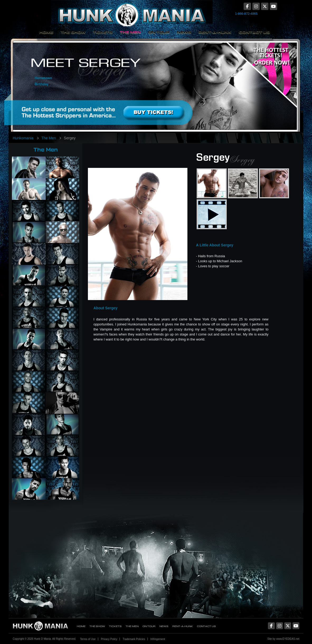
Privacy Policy (109, 639)
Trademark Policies (134, 639)
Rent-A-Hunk (215, 32)
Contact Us (254, 32)
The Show (73, 32)
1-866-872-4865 (246, 14)
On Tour (159, 32)
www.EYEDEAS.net (288, 639)
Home (46, 32)
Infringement (158, 639)
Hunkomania (23, 138)
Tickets (103, 32)
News (184, 32)
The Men (130, 32)
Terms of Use (88, 639)
